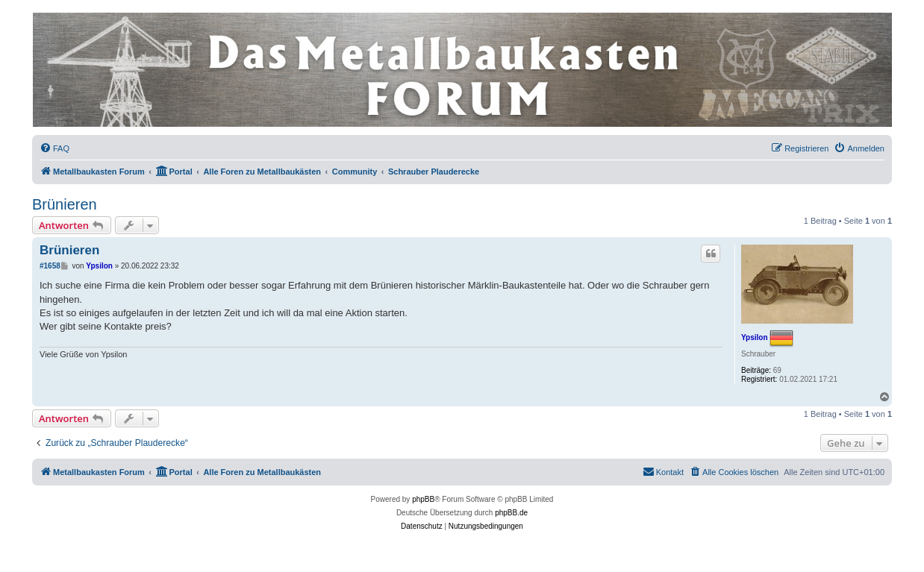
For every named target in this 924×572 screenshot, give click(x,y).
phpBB (423, 499)
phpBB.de (511, 513)
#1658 (50, 266)
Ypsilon (755, 337)
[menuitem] (54, 148)
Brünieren (65, 204)
